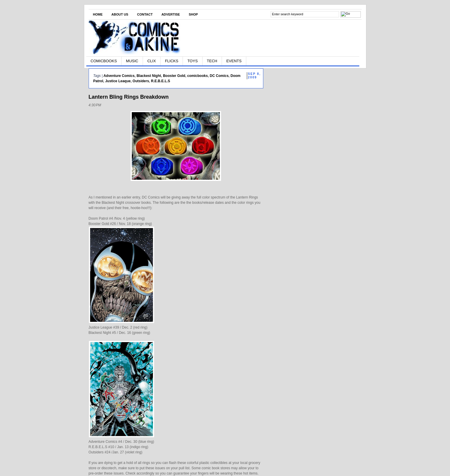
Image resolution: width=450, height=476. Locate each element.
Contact (145, 14)
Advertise (171, 14)
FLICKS (172, 61)
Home (98, 14)
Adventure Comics (119, 76)
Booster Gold (174, 76)
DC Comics (219, 76)
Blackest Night (149, 76)
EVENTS (234, 61)
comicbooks (198, 76)
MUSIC (132, 61)
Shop (193, 14)
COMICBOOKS (104, 61)
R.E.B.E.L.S (160, 81)
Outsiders (141, 81)
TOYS (192, 61)
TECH (212, 61)
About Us (120, 14)
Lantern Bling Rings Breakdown (129, 97)
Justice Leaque (118, 81)
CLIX (152, 61)
